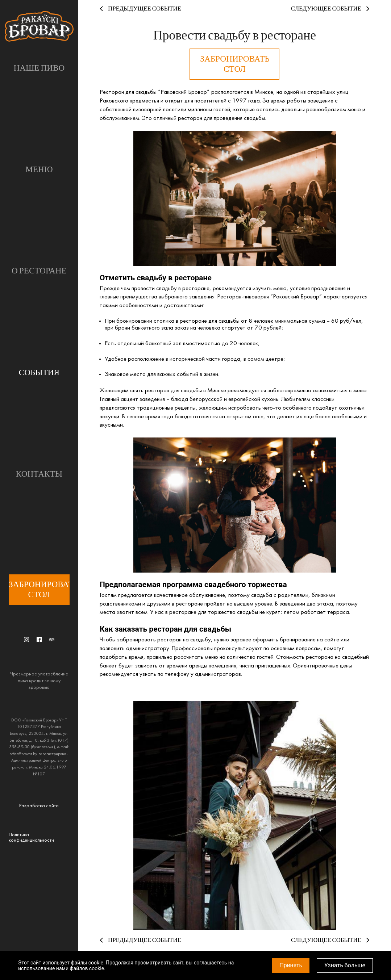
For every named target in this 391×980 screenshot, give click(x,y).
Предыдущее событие (140, 9)
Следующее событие (330, 9)
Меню (39, 169)
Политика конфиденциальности (31, 838)
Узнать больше (345, 965)
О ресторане (39, 271)
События (39, 373)
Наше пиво (39, 68)
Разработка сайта (39, 806)
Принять (291, 965)
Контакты (39, 474)
